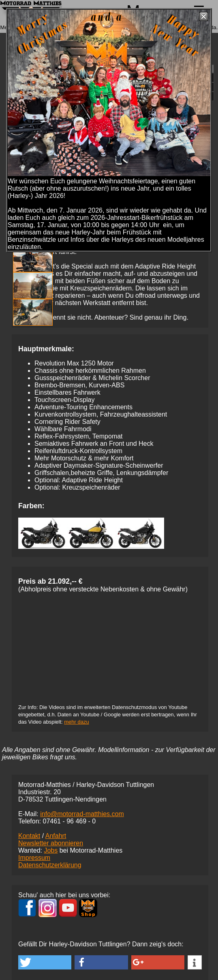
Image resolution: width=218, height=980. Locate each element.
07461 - (69, 821)
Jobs (51, 850)
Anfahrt (56, 836)
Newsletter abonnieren (51, 843)
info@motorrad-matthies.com (82, 814)
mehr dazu (76, 722)
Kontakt (29, 836)
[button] (45, 962)
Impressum (34, 858)
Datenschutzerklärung (50, 865)
